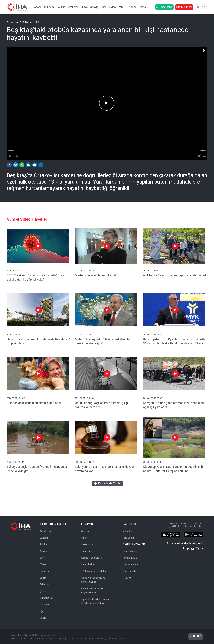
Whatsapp (164, 7)
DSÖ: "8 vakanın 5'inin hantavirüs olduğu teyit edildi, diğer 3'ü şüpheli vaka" (36, 277)
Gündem (49, 7)
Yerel (121, 7)
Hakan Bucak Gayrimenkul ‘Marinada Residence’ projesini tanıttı (38, 341)
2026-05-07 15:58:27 (16, 398)
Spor (104, 7)
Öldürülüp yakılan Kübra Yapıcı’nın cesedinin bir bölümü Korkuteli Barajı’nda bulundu (174, 469)
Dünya (84, 7)
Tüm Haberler (130, 571)
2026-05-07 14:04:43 (153, 462)
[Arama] (204, 7)
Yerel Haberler (130, 551)
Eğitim (43, 611)
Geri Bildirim (196, 636)
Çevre (43, 591)
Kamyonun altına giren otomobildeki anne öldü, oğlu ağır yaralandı (174, 405)
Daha (143, 7)
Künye (84, 538)
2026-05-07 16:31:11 (16, 335)
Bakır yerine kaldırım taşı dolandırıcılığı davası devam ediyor (104, 469)
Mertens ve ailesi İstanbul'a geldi (96, 275)
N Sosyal (127, 578)
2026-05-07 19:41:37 (16, 271)
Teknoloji (44, 584)
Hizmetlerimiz (89, 551)
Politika (61, 7)
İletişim (85, 531)
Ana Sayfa (45, 531)
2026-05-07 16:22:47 (84, 335)
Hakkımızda (87, 544)
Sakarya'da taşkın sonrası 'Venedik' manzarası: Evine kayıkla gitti (37, 469)
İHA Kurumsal (184, 7)
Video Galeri (129, 531)
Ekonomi (73, 7)
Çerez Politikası (89, 564)
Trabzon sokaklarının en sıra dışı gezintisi (34, 403)
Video (112, 7)
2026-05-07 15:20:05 (153, 398)
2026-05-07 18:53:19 (153, 271)
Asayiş (94, 7)
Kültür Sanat (46, 598)
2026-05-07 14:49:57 (84, 462)
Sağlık (43, 578)
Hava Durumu (130, 558)
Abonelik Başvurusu (92, 558)
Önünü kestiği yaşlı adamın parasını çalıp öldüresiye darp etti (101, 405)
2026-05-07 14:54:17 (16, 462)
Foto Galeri (128, 538)
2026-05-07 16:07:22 (153, 335)
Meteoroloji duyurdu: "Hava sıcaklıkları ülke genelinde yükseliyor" (103, 341)
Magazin (44, 605)
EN (197, 7)
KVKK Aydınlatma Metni (93, 571)
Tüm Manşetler (131, 565)
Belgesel (132, 7)
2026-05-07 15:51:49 (84, 398)
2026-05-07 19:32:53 (84, 271)
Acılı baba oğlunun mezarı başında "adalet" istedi (175, 275)
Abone (38, 7)
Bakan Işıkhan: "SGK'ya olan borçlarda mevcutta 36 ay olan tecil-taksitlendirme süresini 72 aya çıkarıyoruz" (174, 342)
